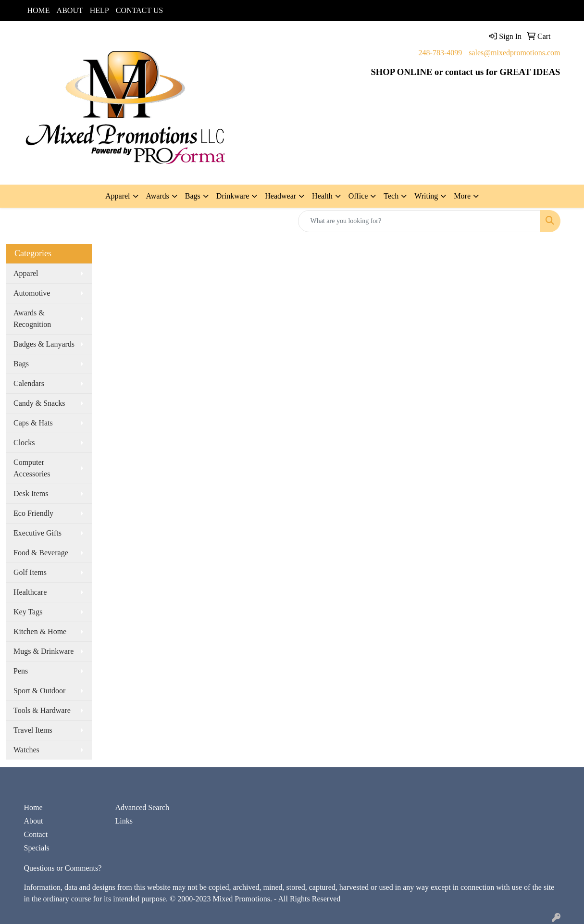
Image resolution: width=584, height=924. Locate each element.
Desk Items (31, 493)
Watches (26, 750)
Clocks (24, 443)
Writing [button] (426, 196)
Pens (21, 671)
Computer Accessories (32, 468)
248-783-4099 (441, 53)
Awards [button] (158, 196)
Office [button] (358, 196)
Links (124, 821)
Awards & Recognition (32, 318)
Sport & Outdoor (39, 691)
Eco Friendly (33, 513)
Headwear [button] (280, 196)
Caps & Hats (33, 423)
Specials (37, 848)
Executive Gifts (37, 533)
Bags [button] (193, 196)
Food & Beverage (41, 553)
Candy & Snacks (39, 403)
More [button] (462, 196)
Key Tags (28, 612)
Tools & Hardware (42, 710)
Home (33, 807)
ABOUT (70, 10)
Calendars (29, 383)
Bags (21, 364)
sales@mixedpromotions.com (514, 53)
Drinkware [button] (233, 196)
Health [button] (322, 196)
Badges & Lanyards (44, 344)
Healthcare (30, 592)
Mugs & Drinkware (43, 651)
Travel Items (33, 730)
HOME (39, 10)
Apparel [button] (118, 196)
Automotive (32, 293)
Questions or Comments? (63, 868)
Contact (36, 834)
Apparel (26, 273)
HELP (99, 10)
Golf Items (30, 572)
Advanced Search (142, 807)
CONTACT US (139, 10)
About (34, 821)
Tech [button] (391, 196)
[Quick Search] (419, 221)
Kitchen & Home (40, 631)
